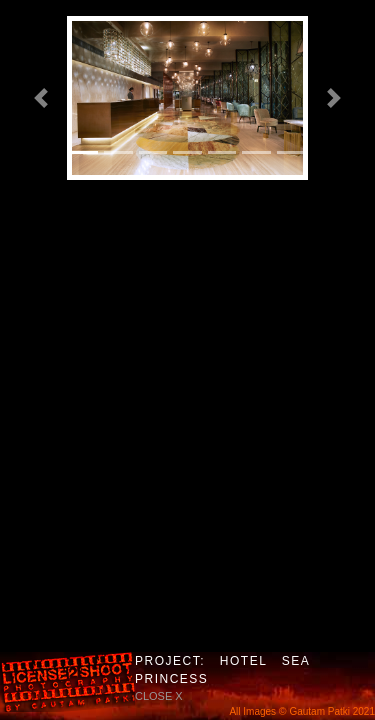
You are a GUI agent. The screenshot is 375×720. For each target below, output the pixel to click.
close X (159, 696)
